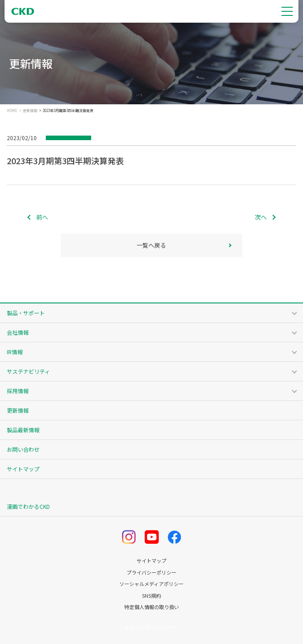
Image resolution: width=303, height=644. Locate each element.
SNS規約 (151, 596)
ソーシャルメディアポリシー (151, 584)
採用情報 (18, 391)
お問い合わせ (23, 449)
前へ (42, 217)
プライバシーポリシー (151, 573)
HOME (12, 111)
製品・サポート (26, 313)
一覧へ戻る (151, 245)
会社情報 (18, 332)
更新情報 (30, 111)
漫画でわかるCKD (28, 506)
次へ (261, 217)
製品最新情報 (23, 430)
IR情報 (15, 352)
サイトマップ (23, 469)
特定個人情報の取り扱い (152, 607)
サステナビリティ (28, 371)
